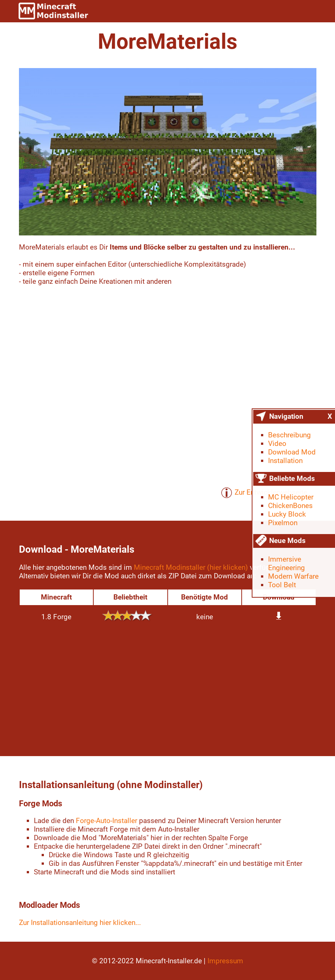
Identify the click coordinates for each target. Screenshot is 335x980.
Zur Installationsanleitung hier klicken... (80, 923)
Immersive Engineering (286, 563)
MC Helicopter (291, 497)
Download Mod (292, 452)
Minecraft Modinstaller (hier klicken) (191, 567)
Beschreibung (289, 435)
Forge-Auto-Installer (107, 821)
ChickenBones (290, 506)
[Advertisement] (168, 689)
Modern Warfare (293, 576)
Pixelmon (283, 523)
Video (277, 444)
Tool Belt (282, 585)
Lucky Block (287, 514)
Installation (285, 461)
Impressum (225, 961)
